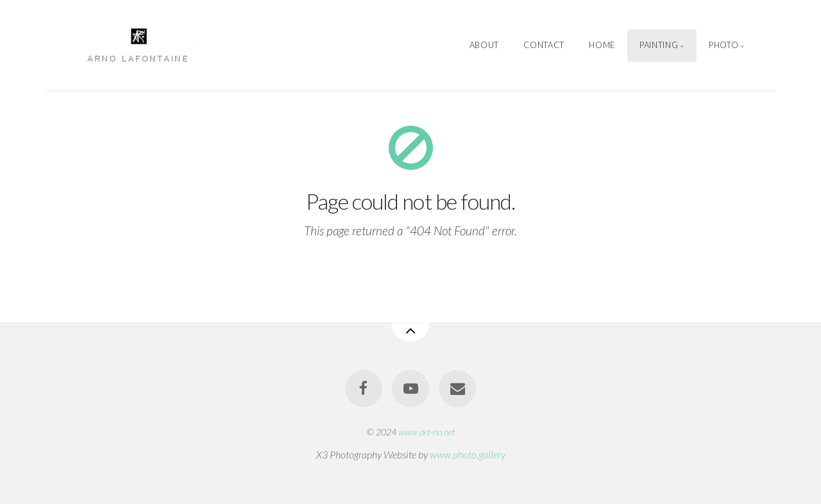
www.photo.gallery (468, 454)
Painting (659, 45)
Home (602, 45)
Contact (544, 45)
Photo (724, 45)
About (484, 45)
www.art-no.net (427, 432)
